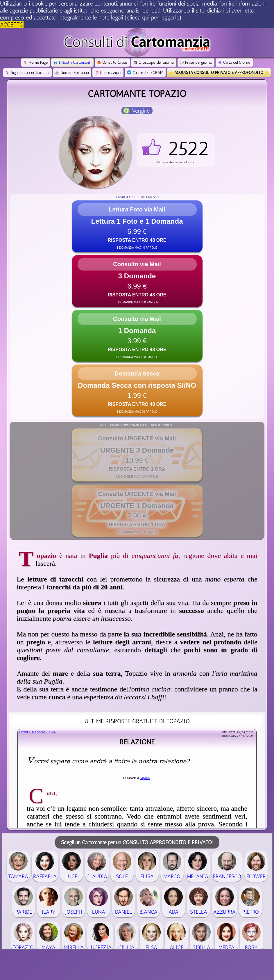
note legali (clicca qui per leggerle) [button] (140, 17)
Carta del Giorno (234, 62)
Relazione (137, 742)
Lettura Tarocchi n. (38, 732)
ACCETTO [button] (12, 24)
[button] (176, 150)
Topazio (145, 778)
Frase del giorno (196, 62)
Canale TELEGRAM (145, 73)
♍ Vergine (136, 111)
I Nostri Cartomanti (72, 62)
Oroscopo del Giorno (154, 62)
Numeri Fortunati (72, 73)
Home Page (36, 62)
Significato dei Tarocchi (27, 73)
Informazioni (108, 73)
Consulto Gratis (112, 62)
